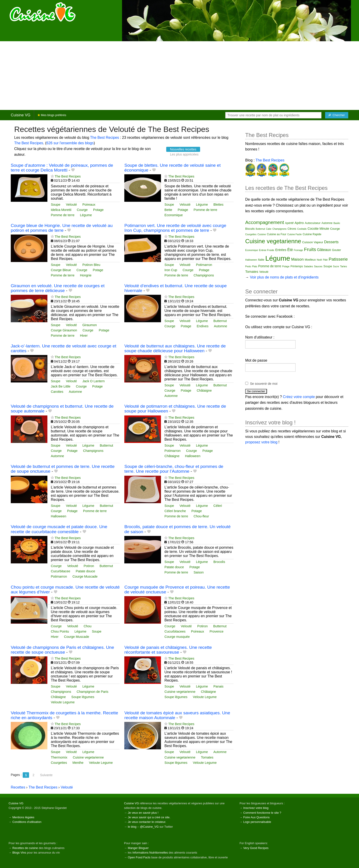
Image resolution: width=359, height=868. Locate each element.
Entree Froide (267, 250)
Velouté (71, 205)
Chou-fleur (201, 516)
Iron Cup (171, 270)
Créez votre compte (299, 397)
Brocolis (219, 562)
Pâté (325, 260)
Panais (218, 686)
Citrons (292, 229)
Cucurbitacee (61, 571)
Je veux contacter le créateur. (147, 822)
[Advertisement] (179, 76)
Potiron (89, 566)
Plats (255, 266)
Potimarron (204, 265)
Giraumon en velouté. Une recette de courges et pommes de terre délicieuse (58, 288)
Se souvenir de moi (264, 384)
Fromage (298, 250)
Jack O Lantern (94, 381)
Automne (220, 326)
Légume (86, 215)
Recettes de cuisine (25, 848)
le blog (132, 827)
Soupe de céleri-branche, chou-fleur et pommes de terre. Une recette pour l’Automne (174, 469)
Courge (82, 210)
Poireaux (89, 205)
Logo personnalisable (257, 822)
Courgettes (59, 763)
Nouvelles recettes (183, 149)
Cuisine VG (21, 115)
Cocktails (302, 229)
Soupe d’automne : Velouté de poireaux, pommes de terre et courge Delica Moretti (62, 168)
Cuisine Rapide (312, 234)
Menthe (78, 763)
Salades (308, 266)
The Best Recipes (105, 138)
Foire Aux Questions (256, 817)
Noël (319, 260)
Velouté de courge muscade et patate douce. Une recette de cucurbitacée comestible (59, 529)
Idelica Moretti (61, 210)
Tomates (207, 757)
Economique (174, 215)
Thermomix (59, 757)
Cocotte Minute (318, 229)
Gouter (337, 250)
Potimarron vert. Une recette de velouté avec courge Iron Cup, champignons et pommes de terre (175, 228)
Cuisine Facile (295, 234)
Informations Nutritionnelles (150, 853)
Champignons (204, 275)
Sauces (318, 266)
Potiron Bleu (91, 265)
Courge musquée (177, 637)
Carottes (57, 392)
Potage (98, 210)
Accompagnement (265, 222)
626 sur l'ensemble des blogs (70, 143)
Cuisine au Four (277, 234)
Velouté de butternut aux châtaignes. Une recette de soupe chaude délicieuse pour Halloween (175, 348)
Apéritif (289, 223)
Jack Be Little (61, 386)
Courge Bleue (61, 270)
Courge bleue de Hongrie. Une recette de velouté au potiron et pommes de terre (62, 228)
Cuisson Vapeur (313, 242)
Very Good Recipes (256, 848)
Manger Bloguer (138, 848)
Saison (199, 572)
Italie (261, 260)
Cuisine (262, 234)
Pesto (248, 266)
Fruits (310, 249)
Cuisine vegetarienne (180, 692)
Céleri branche (175, 511)
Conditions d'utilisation (27, 822)
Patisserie (338, 259)
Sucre (336, 266)
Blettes (218, 205)
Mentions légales (23, 817)
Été (290, 250)
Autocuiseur (313, 223)
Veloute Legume (63, 702)
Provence (216, 631)
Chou (87, 626)
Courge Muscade (85, 576)
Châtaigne (204, 390)
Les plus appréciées (184, 154)
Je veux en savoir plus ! (143, 813)
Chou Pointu (60, 631)
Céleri (218, 506)
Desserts (331, 242)
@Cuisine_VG (149, 827)
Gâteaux (324, 250)
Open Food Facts (139, 857)
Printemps (297, 266)
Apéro (299, 223)
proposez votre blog (261, 442)
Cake (269, 229)
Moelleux (310, 260)
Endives (203, 326)
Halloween (193, 456)
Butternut (220, 321)
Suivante (46, 775)
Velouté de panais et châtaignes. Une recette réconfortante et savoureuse (168, 650)
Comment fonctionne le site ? (262, 813)
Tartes (343, 266)
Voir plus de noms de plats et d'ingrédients (284, 277)
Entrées (281, 250)
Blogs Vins (19, 853)
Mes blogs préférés (52, 115)
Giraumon (90, 325)
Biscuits (250, 229)
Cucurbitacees (175, 631)
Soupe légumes (83, 697)
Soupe (56, 205)
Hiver (84, 336)
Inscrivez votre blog (256, 808)
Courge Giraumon (64, 330)
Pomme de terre (63, 215)
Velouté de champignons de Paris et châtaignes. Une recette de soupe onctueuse (62, 650)
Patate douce (86, 571)
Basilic (337, 223)
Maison (298, 259)
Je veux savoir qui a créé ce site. (149, 817)
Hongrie (86, 275)
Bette (168, 210)
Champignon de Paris (92, 692)
